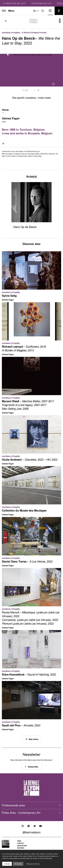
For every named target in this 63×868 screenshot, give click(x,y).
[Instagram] (23, 826)
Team (19, 841)
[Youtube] (40, 826)
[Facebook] (29, 826)
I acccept (7, 864)
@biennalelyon (31, 832)
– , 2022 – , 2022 (30, 460)
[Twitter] (35, 826)
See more (32, 739)
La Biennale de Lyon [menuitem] (14, 3)
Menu (8, 11)
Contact (21, 843)
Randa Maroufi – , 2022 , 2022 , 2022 (31, 618)
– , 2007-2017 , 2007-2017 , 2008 (28, 405)
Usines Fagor (11, 118)
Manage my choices (33, 864)
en (36, 11)
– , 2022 (27, 561)
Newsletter (22, 846)
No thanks (18, 864)
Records (21, 848)
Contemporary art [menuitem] (41, 3)
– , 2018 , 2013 (24, 348)
